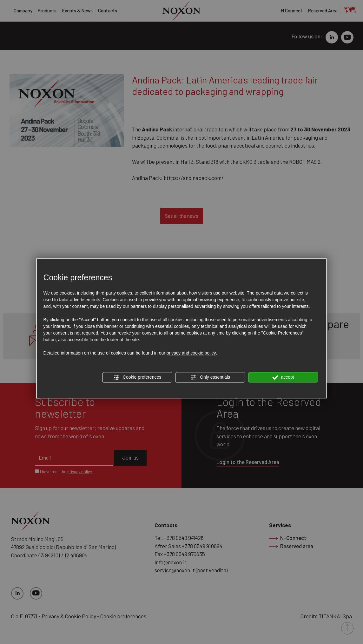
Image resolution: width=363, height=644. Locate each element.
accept (283, 377)
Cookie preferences (137, 377)
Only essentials (210, 377)
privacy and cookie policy (191, 353)
